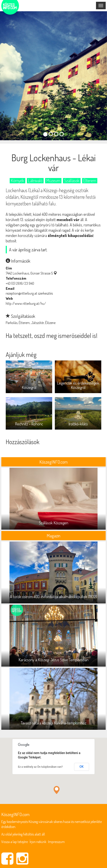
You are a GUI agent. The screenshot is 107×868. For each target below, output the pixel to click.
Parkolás (12, 323)
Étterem (90, 181)
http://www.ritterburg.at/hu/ (26, 303)
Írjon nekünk (38, 842)
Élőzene (50, 323)
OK (82, 767)
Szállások (72, 181)
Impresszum (56, 842)
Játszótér (37, 323)
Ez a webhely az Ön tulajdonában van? (40, 767)
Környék (18, 181)
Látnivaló (35, 181)
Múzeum (53, 181)
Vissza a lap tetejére (15, 842)
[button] (57, 790)
